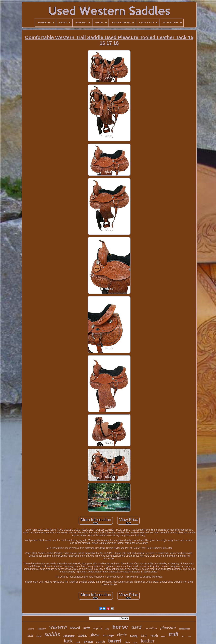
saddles (82, 636)
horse (120, 627)
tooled (75, 628)
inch (30, 635)
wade (39, 636)
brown (88, 642)
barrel (115, 641)
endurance (185, 629)
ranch (100, 641)
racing (134, 636)
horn (136, 643)
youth (154, 636)
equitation (69, 636)
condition (151, 628)
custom (31, 629)
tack (68, 641)
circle (122, 635)
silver (127, 642)
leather (148, 641)
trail (174, 634)
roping (98, 628)
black (144, 636)
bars (190, 636)
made (163, 636)
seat (87, 628)
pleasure (168, 627)
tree (183, 636)
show (95, 635)
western (58, 627)
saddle (52, 634)
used (136, 627)
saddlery (42, 629)
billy (107, 629)
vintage (108, 635)
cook (78, 642)
